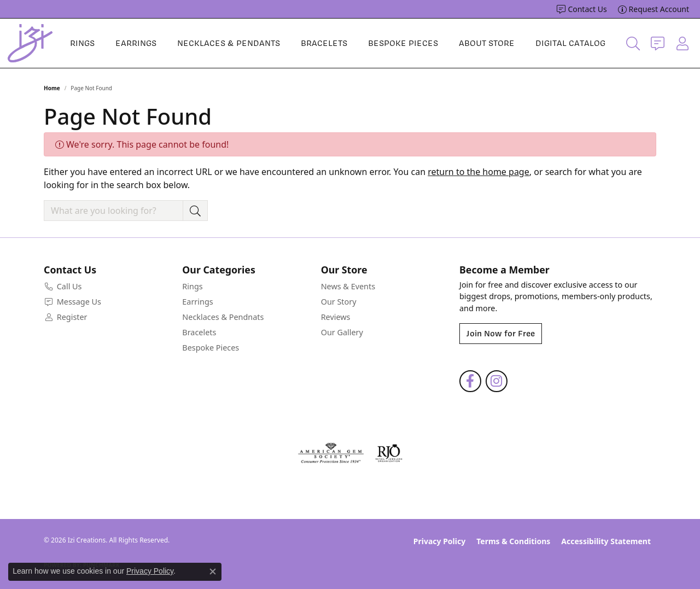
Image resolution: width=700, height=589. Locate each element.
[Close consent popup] (213, 571)
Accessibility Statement (606, 541)
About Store (487, 43)
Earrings (136, 43)
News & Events (348, 286)
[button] (633, 43)
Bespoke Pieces (403, 43)
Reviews (336, 317)
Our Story (339, 302)
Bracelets (324, 43)
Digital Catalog (570, 43)
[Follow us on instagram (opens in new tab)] (497, 381)
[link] (582, 9)
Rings (82, 43)
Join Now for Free (501, 334)
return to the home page (479, 172)
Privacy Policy (439, 541)
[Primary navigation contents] (338, 43)
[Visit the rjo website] (389, 453)
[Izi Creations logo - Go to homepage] (30, 43)
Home (52, 88)
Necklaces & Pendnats (223, 317)
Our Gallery (342, 332)
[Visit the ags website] (331, 453)
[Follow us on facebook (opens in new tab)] (470, 381)
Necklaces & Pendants (229, 43)
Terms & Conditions (513, 541)
